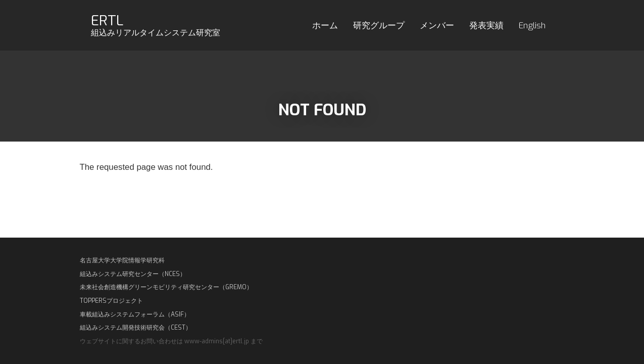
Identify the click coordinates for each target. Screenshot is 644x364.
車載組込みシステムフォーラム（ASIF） (135, 314)
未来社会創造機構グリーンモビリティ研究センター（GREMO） (166, 287)
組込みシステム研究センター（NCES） (133, 274)
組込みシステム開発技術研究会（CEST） (136, 328)
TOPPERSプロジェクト (111, 301)
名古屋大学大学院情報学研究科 (122, 260)
